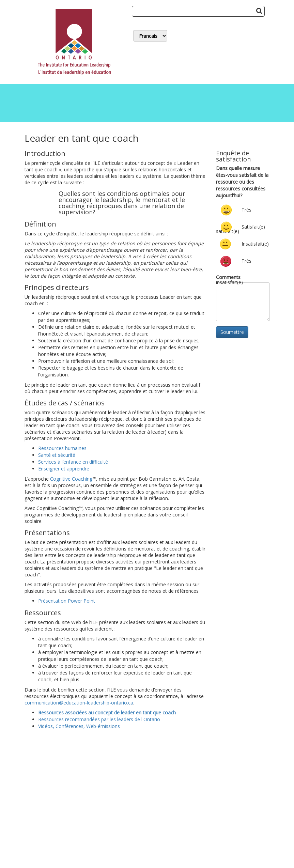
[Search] (198, 11)
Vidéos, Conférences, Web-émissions (79, 726)
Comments (228, 277)
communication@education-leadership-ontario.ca (79, 703)
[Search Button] (259, 11)
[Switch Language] (150, 36)
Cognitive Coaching (71, 479)
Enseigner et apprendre (64, 469)
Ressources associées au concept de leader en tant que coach (107, 712)
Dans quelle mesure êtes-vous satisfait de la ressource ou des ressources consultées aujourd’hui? (242, 182)
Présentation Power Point (67, 601)
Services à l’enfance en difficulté (73, 462)
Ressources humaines (62, 448)
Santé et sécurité (57, 455)
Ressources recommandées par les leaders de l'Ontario (99, 719)
